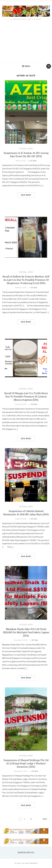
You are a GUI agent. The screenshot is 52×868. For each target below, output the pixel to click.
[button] (26, 66)
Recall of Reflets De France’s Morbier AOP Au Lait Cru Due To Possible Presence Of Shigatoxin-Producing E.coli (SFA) (26, 280)
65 (31, 819)
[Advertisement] (26, 43)
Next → (46, 819)
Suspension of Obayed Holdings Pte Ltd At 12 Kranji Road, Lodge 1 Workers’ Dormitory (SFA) (26, 763)
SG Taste (33, 161)
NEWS (30, 149)
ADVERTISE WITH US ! (26, 853)
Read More (26, 195)
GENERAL (23, 272)
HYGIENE (23, 149)
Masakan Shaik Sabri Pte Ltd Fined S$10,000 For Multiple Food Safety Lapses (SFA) (26, 632)
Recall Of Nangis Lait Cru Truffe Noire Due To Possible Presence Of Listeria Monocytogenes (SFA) (26, 396)
